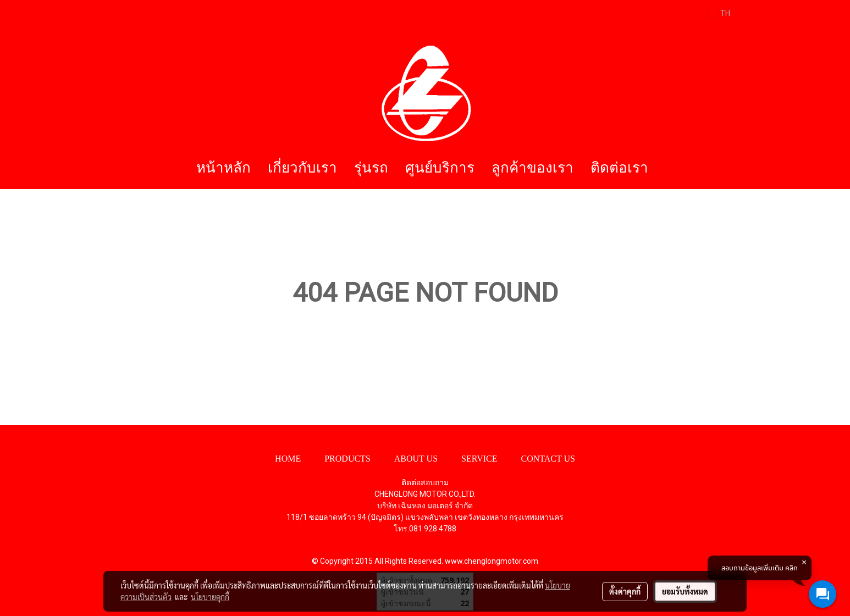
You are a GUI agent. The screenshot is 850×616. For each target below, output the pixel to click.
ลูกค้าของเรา (532, 168)
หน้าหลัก (223, 168)
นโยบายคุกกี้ (210, 597)
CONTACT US (548, 459)
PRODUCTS (347, 459)
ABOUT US (416, 459)
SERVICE (479, 459)
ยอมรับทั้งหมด (685, 591)
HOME (288, 459)
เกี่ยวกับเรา (302, 168)
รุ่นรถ (371, 168)
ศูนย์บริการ (440, 168)
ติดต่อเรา (619, 168)
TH (719, 13)
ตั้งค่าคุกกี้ (625, 591)
